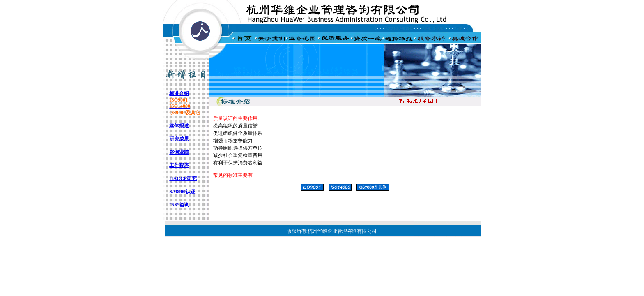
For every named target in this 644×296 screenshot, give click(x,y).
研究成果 (179, 139)
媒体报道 (179, 126)
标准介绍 (179, 93)
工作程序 (179, 165)
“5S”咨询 (179, 205)
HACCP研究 (183, 178)
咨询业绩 (179, 152)
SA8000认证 (182, 192)
